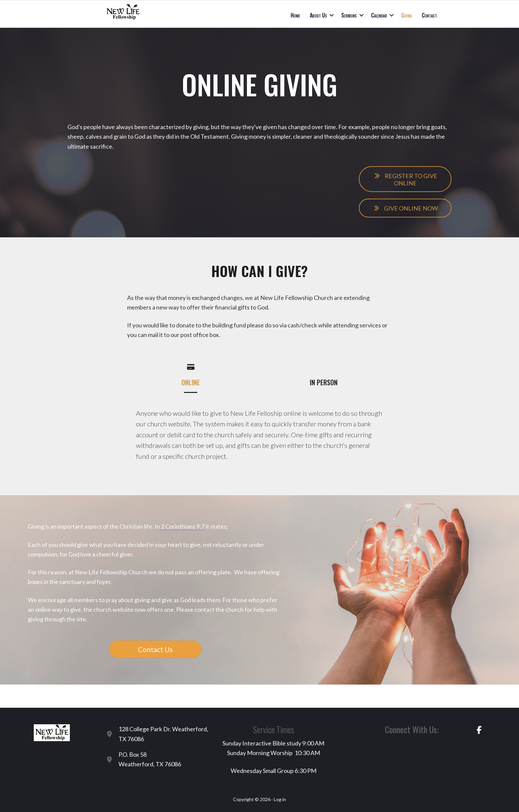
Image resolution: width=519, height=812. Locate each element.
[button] (332, 15)
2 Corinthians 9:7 (183, 526)
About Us (318, 15)
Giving (407, 15)
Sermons (349, 15)
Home (295, 15)
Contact (429, 15)
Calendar (379, 15)
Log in (280, 799)
